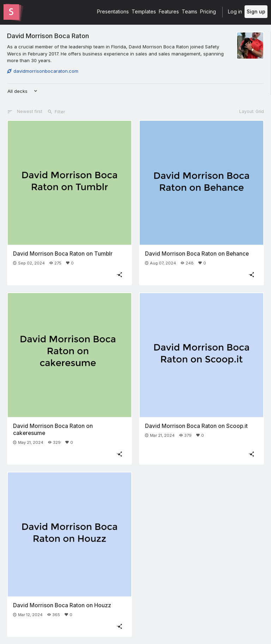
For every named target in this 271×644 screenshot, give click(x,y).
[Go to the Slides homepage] (11, 12)
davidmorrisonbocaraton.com (43, 71)
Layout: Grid (252, 111)
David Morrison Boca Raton (48, 36)
